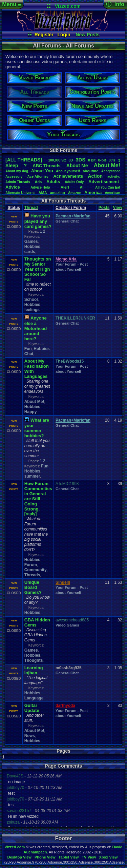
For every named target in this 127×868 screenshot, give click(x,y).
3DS (80, 160)
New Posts (88, 35)
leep (12, 166)
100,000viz (57, 160)
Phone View (45, 857)
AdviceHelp (40, 187)
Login (64, 35)
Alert (65, 187)
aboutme (90, 171)
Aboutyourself (68, 171)
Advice (13, 187)
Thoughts (34, 660)
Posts (104, 208)
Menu (12, 4)
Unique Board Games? (33, 587)
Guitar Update (32, 708)
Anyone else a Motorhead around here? (36, 328)
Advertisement (104, 182)
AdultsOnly (74, 182)
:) (119, 160)
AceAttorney (38, 177)
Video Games (67, 625)
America (93, 192)
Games (31, 242)
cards (30, 252)
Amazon (75, 193)
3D (71, 160)
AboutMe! (107, 165)
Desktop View (19, 857)
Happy (31, 412)
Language (34, 698)
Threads (32, 575)
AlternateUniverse (20, 193)
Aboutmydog (17, 171)
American (112, 193)
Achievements (68, 176)
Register (44, 35)
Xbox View (109, 857)
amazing (58, 193)
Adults (53, 182)
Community (36, 570)
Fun (28, 349)
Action (95, 176)
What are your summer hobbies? (37, 428)
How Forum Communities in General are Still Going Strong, (38, 496)
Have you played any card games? (38, 221)
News (30, 736)
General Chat (67, 221)
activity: (114, 177)
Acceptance (111, 171)
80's (112, 160)
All (82, 187)
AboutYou (42, 171)
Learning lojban (34, 670)
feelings (32, 310)
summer (32, 476)
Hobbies (32, 247)
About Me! (34, 402)
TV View (89, 857)
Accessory (14, 177)
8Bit (92, 160)
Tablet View (69, 857)
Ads (38, 182)
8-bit (102, 160)
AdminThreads (18, 182)
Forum (31, 565)
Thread (31, 208)
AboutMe (77, 166)
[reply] (31, 514)
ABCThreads (46, 166)
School (31, 300)
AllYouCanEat (108, 187)
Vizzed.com (68, 6)
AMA (43, 193)
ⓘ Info (115, 4)
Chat (29, 354)
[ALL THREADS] (24, 160)
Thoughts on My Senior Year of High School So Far (38, 269)
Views (119, 208)
